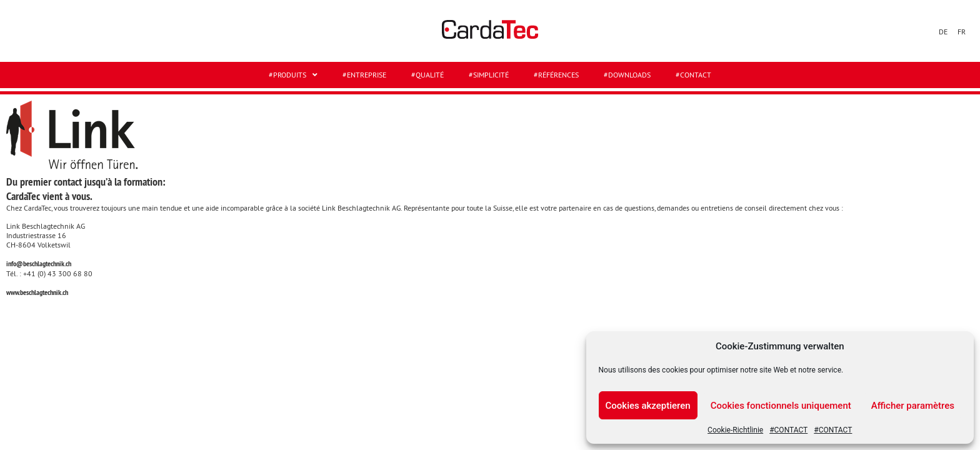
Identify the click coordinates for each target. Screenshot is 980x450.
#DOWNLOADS (627, 75)
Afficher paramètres (913, 406)
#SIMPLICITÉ (489, 75)
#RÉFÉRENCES (556, 75)
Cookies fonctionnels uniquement (781, 406)
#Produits (293, 75)
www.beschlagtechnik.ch (37, 292)
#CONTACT (788, 430)
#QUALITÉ (427, 75)
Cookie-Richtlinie (735, 430)
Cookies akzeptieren (648, 406)
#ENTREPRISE (364, 75)
